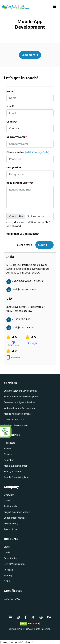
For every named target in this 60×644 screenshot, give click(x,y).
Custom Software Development (20, 391)
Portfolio (8, 570)
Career (7, 500)
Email (10, 106)
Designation (14, 167)
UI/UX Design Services (15, 419)
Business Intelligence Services (20, 402)
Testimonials (10, 506)
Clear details (25, 245)
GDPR (7, 581)
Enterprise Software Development (22, 396)
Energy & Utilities (13, 471)
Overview (9, 495)
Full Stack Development (16, 425)
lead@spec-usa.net (20, 327)
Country (12, 122)
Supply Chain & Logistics (17, 477)
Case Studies (10, 558)
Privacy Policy (11, 523)
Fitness (8, 448)
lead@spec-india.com (22, 289)
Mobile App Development (17, 414)
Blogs (7, 547)
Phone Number (28, 152)
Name (11, 91)
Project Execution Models (17, 512)
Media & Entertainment (16, 466)
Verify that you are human (23, 234)
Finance (8, 454)
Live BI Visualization (14, 564)
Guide (7, 552)
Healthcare (10, 443)
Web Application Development (20, 408)
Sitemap (8, 575)
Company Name (17, 137)
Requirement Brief (20, 183)
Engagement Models (15, 518)
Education (9, 460)
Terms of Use (11, 529)
